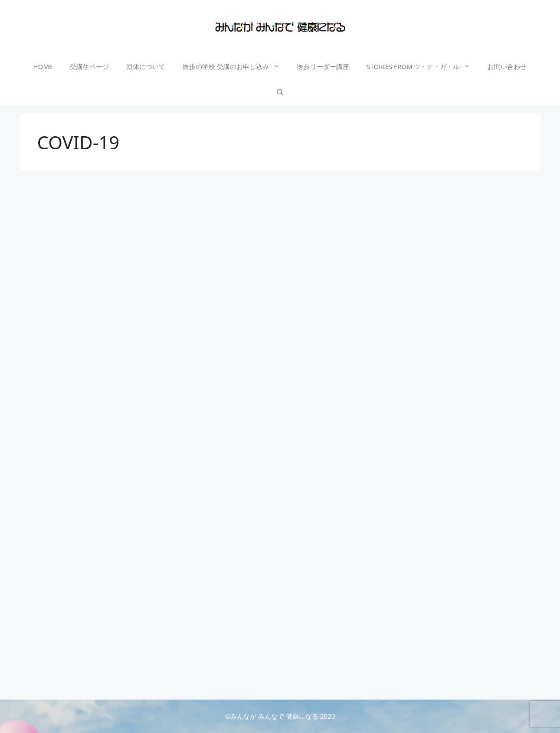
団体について (146, 66)
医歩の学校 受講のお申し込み (236, 66)
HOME (43, 66)
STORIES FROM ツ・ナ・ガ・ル (423, 66)
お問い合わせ (507, 66)
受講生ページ (89, 66)
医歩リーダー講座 (323, 66)
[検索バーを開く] (280, 92)
